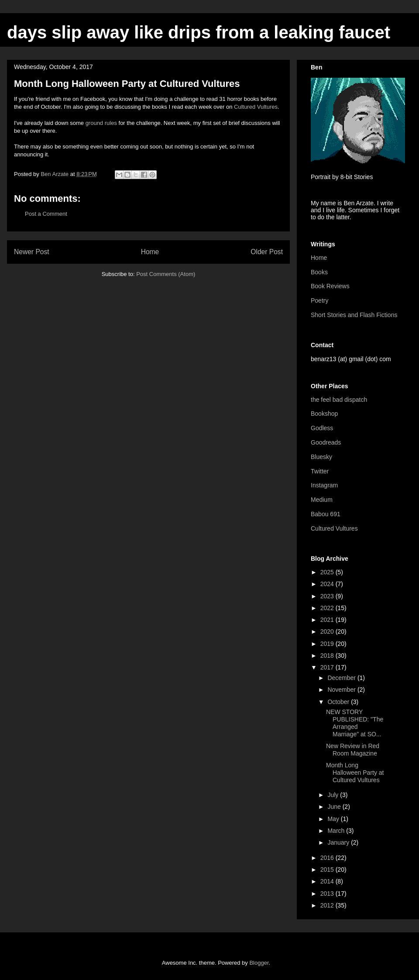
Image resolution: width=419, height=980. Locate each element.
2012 (328, 905)
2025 (328, 572)
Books (319, 272)
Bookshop (324, 414)
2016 (328, 858)
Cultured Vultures (256, 107)
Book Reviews (330, 286)
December (342, 678)
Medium (322, 500)
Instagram (324, 485)
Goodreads (326, 442)
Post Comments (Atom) (166, 274)
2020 (328, 631)
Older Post (267, 252)
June (335, 807)
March (337, 831)
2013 (328, 894)
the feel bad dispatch (339, 400)
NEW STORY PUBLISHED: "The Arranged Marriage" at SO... (355, 723)
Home (150, 252)
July (334, 795)
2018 (328, 656)
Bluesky (321, 457)
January (339, 842)
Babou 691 (326, 514)
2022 (328, 608)
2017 (328, 667)
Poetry (319, 300)
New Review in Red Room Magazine (353, 750)
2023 (328, 596)
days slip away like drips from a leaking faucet (199, 32)
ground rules (101, 123)
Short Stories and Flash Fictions (354, 315)
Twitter (320, 471)
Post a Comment (46, 214)
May (334, 819)
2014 (328, 881)
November (342, 690)
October (339, 702)
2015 (328, 870)
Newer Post (32, 252)
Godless (322, 428)
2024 (328, 584)
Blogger (259, 963)
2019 (328, 644)
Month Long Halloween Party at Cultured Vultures (355, 773)
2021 (328, 620)
